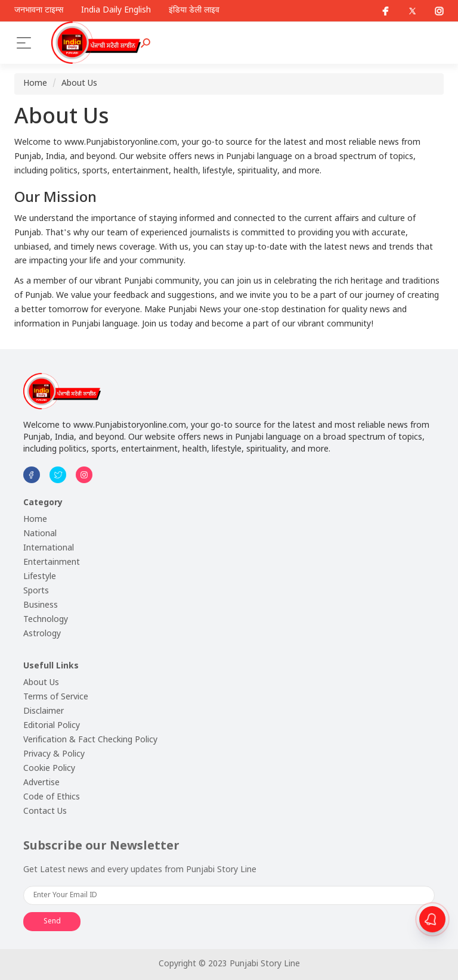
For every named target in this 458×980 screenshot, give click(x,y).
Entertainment (52, 563)
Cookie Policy (49, 769)
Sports (36, 591)
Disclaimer (44, 712)
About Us (79, 84)
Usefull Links (51, 666)
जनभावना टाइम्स (39, 11)
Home (35, 84)
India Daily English (116, 11)
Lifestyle (40, 577)
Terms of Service (56, 697)
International (49, 548)
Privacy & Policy (54, 755)
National (40, 534)
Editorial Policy (52, 726)
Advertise (41, 783)
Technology (46, 620)
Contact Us (45, 812)
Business (41, 606)
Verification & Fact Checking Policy (90, 740)
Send (52, 922)
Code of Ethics (52, 797)
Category (43, 503)
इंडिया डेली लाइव (194, 11)
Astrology (42, 634)
